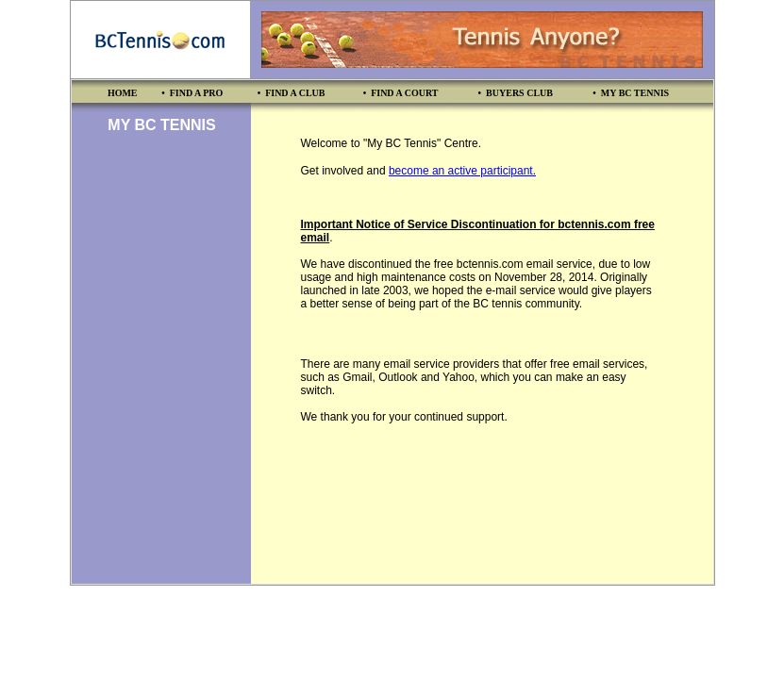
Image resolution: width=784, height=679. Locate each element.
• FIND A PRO (192, 93)
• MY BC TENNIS (631, 93)
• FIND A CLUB (292, 93)
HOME (123, 93)
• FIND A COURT (401, 93)
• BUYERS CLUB (516, 93)
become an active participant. (462, 171)
